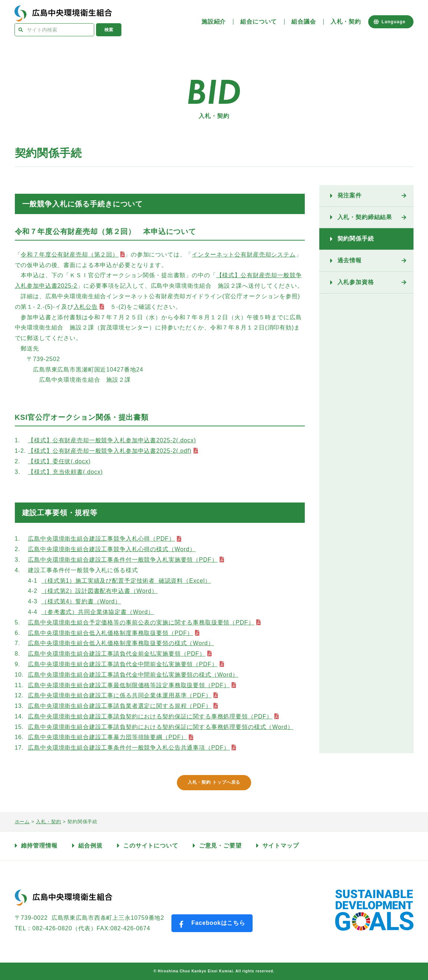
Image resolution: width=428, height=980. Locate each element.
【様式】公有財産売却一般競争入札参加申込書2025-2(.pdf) (110, 451)
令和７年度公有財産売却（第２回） (70, 255)
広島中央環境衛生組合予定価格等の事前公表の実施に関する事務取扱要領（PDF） (141, 622)
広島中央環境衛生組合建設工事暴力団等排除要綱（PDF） (107, 737)
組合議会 (304, 22)
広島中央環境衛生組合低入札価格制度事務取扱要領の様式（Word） (121, 643)
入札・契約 (346, 22)
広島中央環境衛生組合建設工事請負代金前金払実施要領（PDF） (117, 654)
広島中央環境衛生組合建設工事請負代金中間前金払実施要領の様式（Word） (133, 675)
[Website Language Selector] (391, 22)
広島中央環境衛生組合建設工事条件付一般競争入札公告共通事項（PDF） (129, 748)
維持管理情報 (39, 846)
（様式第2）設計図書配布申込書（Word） (99, 591)
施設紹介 (214, 22)
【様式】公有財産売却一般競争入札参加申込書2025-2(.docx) (112, 440)
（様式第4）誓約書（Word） (81, 601)
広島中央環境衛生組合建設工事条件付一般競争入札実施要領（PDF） (123, 560)
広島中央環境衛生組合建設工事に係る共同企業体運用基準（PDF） (120, 695)
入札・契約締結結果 (365, 217)
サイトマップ (281, 846)
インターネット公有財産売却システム (244, 255)
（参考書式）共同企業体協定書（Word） (98, 612)
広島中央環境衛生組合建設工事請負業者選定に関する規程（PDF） (120, 706)
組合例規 (90, 846)
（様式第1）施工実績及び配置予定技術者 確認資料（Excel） (126, 581)
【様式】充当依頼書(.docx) (65, 472)
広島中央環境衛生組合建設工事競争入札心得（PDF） (101, 539)
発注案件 (350, 195)
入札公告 (86, 307)
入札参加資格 (356, 282)
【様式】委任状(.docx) (59, 461)
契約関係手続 (356, 239)
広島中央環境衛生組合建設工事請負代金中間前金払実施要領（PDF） (123, 664)
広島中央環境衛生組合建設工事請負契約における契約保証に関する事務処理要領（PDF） (150, 716)
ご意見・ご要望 (220, 846)
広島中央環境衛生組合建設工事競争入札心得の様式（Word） (112, 549)
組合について (259, 22)
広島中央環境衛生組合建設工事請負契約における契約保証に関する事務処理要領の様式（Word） (161, 727)
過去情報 (350, 260)
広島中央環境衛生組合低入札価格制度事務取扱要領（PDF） (111, 633)
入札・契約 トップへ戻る (214, 782)
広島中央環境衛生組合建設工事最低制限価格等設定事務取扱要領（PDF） (129, 685)
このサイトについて (151, 846)
